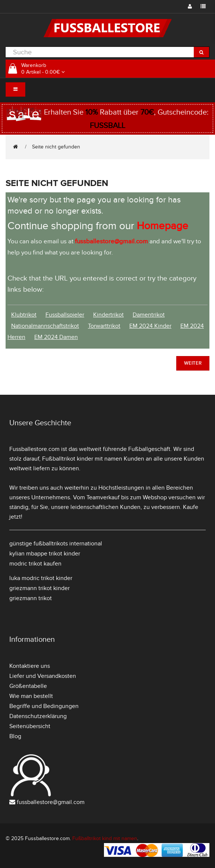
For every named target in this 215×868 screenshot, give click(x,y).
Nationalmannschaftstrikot (45, 326)
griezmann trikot (31, 598)
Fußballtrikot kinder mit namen (82, 459)
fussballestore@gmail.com (51, 802)
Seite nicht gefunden (56, 147)
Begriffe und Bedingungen (44, 706)
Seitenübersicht (30, 726)
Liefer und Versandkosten (43, 676)
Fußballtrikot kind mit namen (105, 838)
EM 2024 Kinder (150, 326)
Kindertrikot (108, 315)
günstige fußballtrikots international (56, 544)
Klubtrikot (24, 315)
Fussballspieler (65, 315)
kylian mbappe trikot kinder (45, 554)
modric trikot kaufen (35, 564)
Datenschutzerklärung (38, 716)
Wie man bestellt (31, 696)
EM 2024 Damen (56, 337)
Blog (15, 736)
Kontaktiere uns (30, 666)
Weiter (193, 363)
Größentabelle (28, 686)
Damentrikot (149, 315)
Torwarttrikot (104, 326)
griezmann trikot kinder (39, 588)
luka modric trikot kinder (41, 578)
